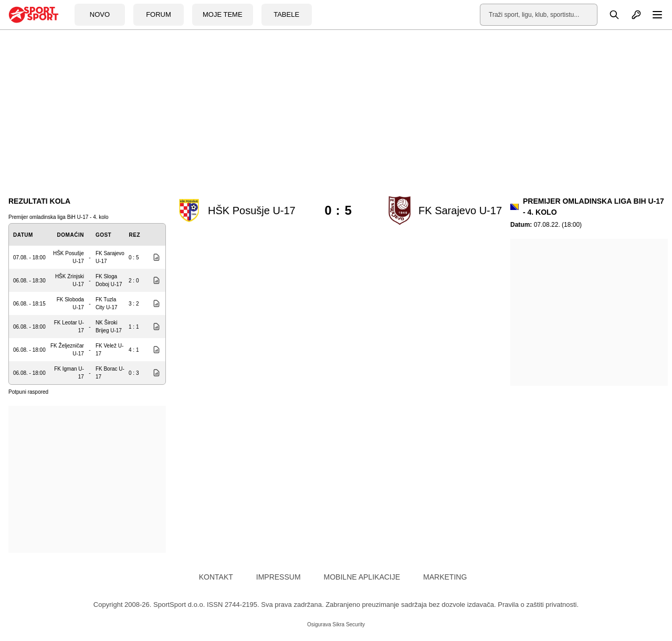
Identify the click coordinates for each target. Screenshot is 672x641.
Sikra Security (349, 624)
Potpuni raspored (28, 392)
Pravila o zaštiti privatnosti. (538, 605)
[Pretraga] (608, 15)
